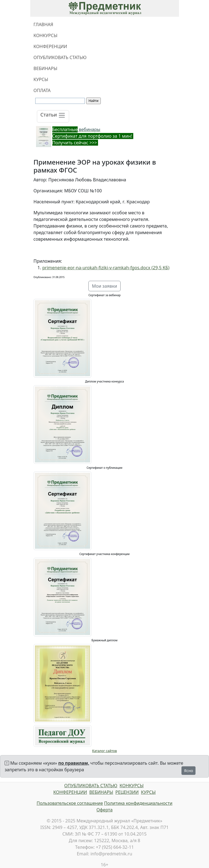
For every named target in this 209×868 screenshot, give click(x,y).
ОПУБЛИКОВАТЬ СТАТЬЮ (60, 57)
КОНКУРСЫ (46, 35)
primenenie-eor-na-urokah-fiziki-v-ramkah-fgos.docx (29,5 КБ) (106, 268)
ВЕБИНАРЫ (46, 68)
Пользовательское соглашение (70, 803)
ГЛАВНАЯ (44, 24)
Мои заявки (105, 286)
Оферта (104, 810)
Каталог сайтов (105, 751)
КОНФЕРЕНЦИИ (50, 46)
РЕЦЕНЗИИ (127, 792)
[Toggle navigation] (53, 116)
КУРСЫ (41, 79)
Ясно (188, 771)
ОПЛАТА (42, 90)
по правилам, (74, 763)
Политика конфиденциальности (138, 803)
